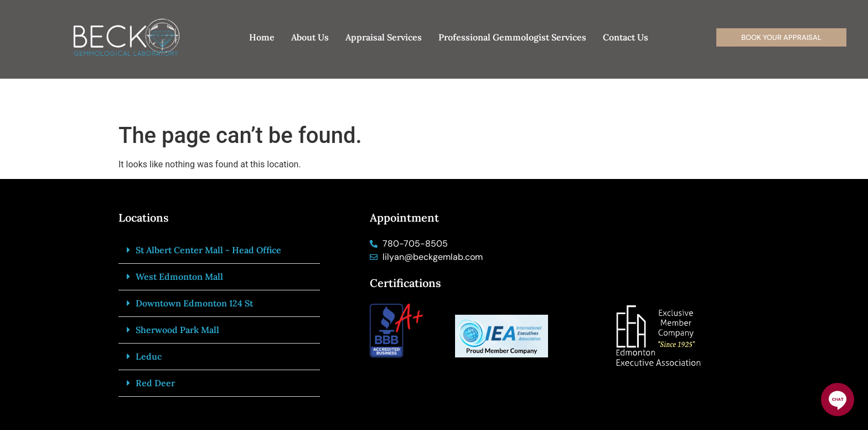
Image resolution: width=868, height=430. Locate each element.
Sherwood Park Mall (177, 330)
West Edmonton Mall (179, 277)
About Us (310, 37)
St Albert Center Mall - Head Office (208, 250)
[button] (219, 250)
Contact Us (626, 37)
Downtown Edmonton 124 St (194, 303)
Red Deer (155, 383)
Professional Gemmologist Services (512, 37)
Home (262, 37)
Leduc (149, 356)
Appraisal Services (384, 37)
